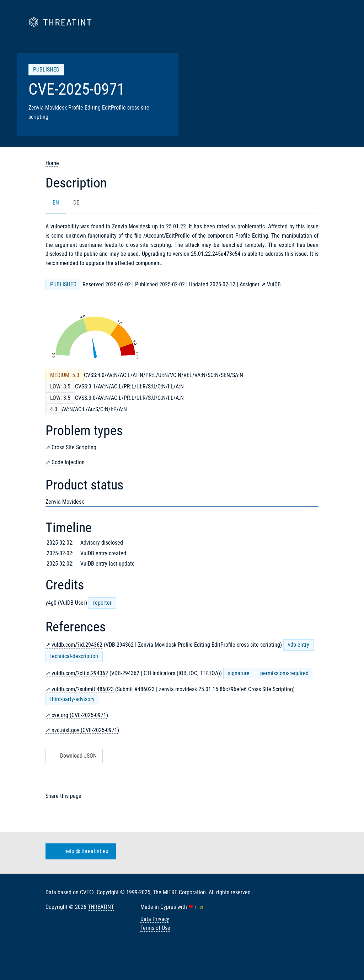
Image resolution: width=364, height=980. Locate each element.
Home (52, 163)
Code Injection (68, 462)
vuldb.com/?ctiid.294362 (80, 673)
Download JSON (73, 756)
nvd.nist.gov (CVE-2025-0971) (85, 730)
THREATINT (101, 907)
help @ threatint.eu (79, 851)
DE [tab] (76, 203)
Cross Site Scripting (74, 447)
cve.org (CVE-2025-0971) (80, 715)
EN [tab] (56, 203)
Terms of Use (155, 928)
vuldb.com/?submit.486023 (83, 689)
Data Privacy (155, 919)
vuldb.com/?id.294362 (77, 645)
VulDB (274, 284)
